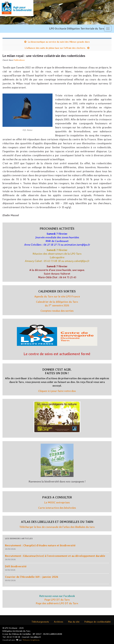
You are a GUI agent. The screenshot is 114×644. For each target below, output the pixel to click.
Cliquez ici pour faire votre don (57, 391)
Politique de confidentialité (97, 622)
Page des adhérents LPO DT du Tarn (57, 603)
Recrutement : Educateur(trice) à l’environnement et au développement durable (55, 556)
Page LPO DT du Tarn (57, 600)
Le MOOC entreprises (57, 502)
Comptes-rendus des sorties (57, 311)
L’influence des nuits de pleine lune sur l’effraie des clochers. (55, 48)
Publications (19, 60)
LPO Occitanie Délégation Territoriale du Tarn (77, 29)
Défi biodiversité (16, 566)
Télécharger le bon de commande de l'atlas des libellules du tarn (57, 527)
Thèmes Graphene (31, 640)
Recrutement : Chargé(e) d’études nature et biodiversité (40, 545)
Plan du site (74, 622)
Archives (58, 622)
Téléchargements (40, 622)
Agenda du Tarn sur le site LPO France (57, 296)
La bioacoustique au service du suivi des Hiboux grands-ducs (59, 42)
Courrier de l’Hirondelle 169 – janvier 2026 (32, 577)
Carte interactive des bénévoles (57, 508)
